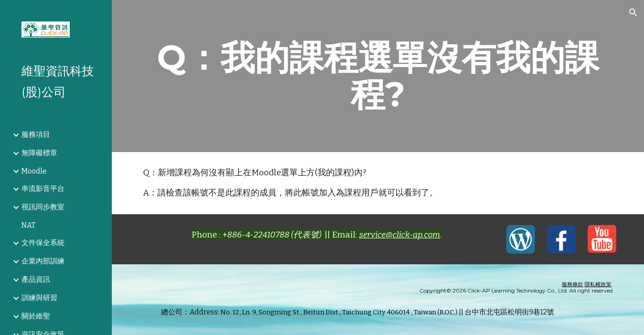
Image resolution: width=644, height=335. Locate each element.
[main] (378, 76)
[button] (633, 13)
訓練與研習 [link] (39, 298)
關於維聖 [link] (36, 316)
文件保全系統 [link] (43, 243)
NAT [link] (28, 225)
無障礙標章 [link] (39, 153)
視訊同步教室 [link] (43, 207)
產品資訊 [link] (36, 279)
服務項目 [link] (36, 134)
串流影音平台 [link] (43, 189)
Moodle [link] (34, 171)
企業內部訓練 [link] (43, 261)
